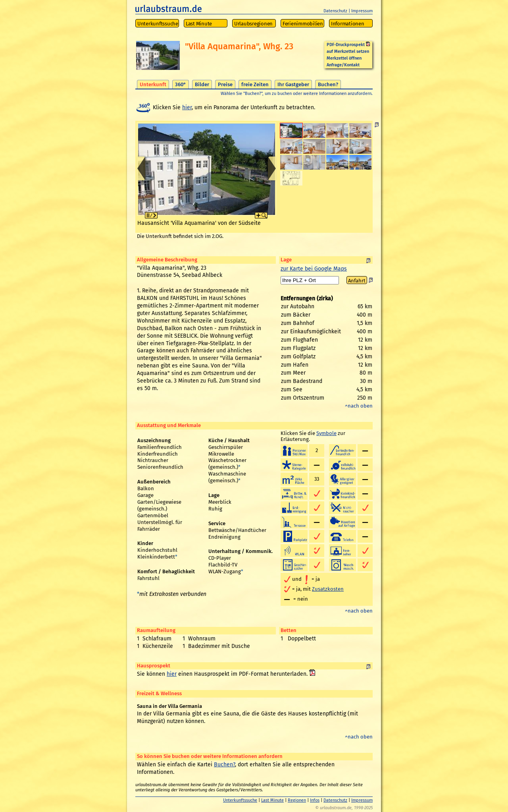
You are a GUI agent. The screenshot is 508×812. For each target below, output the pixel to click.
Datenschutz (335, 11)
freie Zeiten (255, 84)
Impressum (362, 11)
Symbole (326, 433)
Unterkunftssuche (158, 24)
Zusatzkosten (328, 589)
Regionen (297, 800)
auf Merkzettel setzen (348, 51)
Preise (225, 84)
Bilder (202, 84)
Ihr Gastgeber (293, 84)
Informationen (348, 24)
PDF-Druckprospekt (348, 45)
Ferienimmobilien (303, 24)
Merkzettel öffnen (344, 58)
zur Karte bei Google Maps (314, 269)
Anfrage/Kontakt (343, 65)
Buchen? (328, 84)
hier (187, 107)
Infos (315, 800)
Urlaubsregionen (253, 24)
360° (181, 84)
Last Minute (199, 24)
